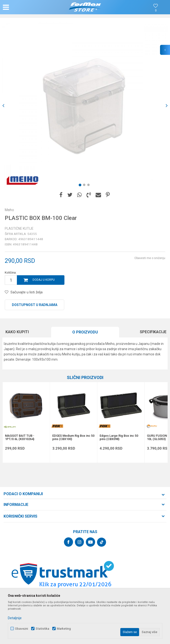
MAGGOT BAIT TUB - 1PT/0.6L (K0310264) (20, 437)
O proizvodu (85, 332)
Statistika (42, 629)
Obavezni (22, 629)
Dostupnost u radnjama (35, 305)
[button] (28, 7)
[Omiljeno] (156, 11)
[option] (85, 106)
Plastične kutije (19, 229)
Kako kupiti (17, 332)
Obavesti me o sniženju (150, 258)
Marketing (64, 629)
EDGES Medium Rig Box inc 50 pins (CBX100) (73, 437)
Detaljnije (15, 618)
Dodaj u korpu (44, 280)
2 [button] (85, 186)
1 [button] (81, 186)
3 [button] (89, 186)
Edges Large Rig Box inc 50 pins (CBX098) (119, 437)
